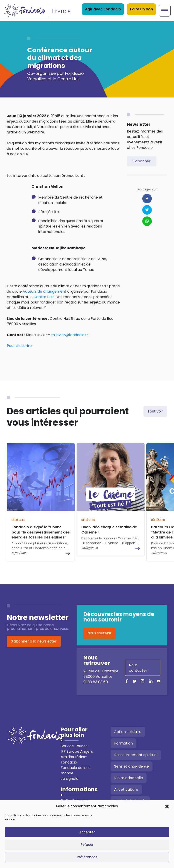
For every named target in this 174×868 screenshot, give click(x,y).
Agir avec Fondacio (103, 9)
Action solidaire (128, 732)
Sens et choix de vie (132, 766)
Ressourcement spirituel (136, 755)
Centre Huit (44, 297)
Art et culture (126, 789)
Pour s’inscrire (19, 346)
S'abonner (142, 161)
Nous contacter (138, 668)
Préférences (87, 857)
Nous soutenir (99, 633)
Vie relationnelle (129, 778)
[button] (167, 806)
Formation (123, 743)
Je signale (70, 779)
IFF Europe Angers (77, 751)
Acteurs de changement (45, 291)
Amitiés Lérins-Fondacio (74, 760)
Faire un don (141, 9)
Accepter (87, 832)
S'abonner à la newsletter (34, 641)
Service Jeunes (74, 746)
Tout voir (155, 411)
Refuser (87, 845)
